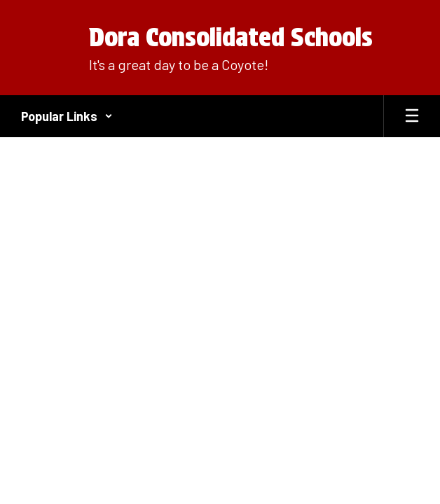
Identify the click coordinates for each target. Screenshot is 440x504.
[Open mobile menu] (412, 116)
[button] (67, 116)
